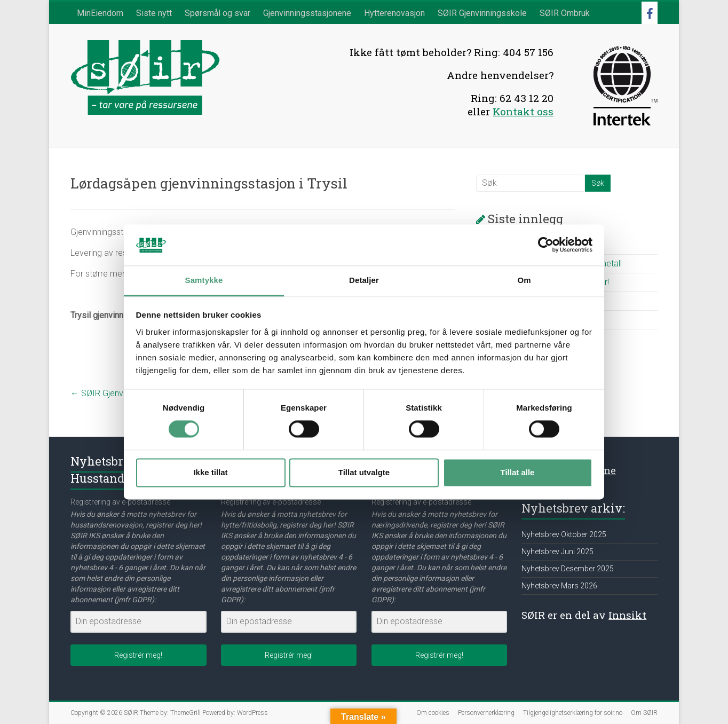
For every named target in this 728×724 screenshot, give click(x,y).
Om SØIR (644, 713)
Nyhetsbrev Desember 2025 (568, 569)
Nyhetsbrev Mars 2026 (559, 586)
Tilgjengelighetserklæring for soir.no (573, 713)
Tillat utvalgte (364, 472)
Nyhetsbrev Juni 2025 (557, 552)
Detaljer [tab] (364, 280)
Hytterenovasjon (394, 13)
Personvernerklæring (486, 713)
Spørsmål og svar (217, 13)
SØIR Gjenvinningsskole (482, 13)
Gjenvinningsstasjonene (307, 13)
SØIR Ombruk (565, 13)
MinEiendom (100, 13)
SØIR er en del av (584, 615)
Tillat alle (518, 472)
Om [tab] (524, 280)
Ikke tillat (210, 472)
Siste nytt (154, 13)
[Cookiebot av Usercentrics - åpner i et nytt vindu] (546, 245)
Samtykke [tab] (204, 280)
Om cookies (433, 713)
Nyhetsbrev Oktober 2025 (564, 534)
